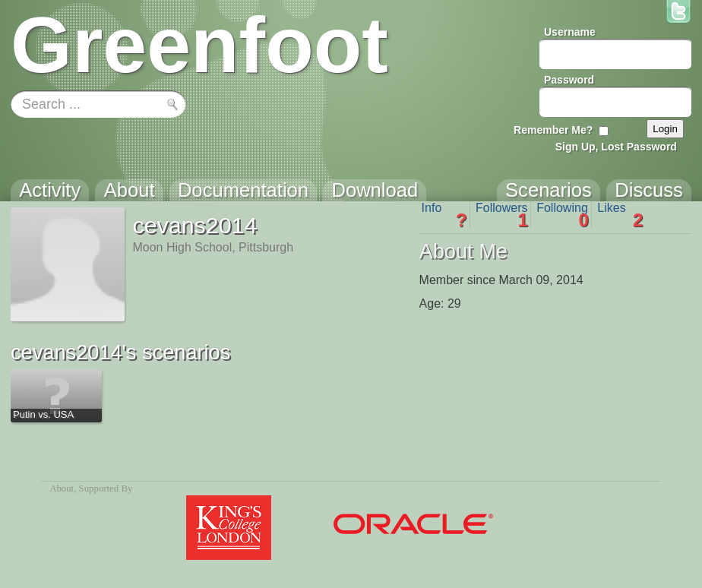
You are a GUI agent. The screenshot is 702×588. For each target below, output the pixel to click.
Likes (620, 215)
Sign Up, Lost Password (616, 147)
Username (570, 32)
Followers (502, 215)
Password (569, 80)
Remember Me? (553, 130)
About (62, 488)
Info (444, 215)
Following (563, 215)
